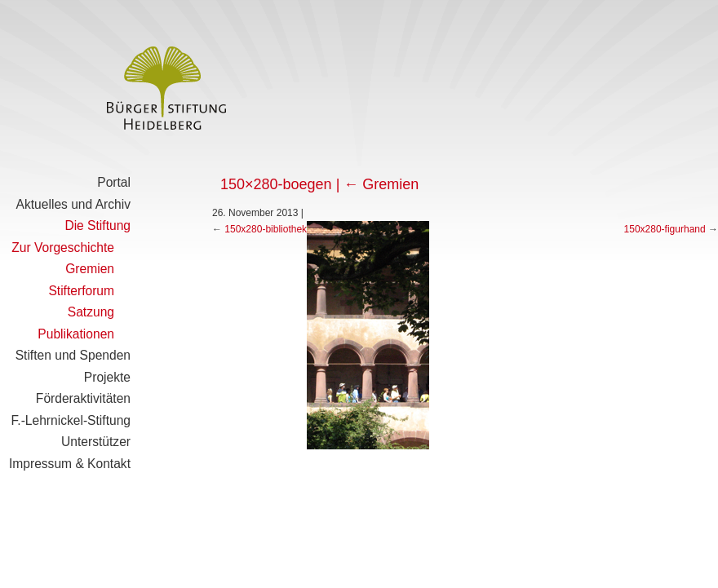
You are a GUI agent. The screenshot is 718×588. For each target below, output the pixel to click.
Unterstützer (96, 442)
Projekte (107, 377)
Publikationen (76, 334)
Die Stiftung (98, 225)
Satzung (91, 312)
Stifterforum (81, 291)
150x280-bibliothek (266, 229)
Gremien (90, 269)
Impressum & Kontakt (70, 464)
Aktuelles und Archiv (73, 204)
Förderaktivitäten (83, 398)
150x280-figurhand (665, 229)
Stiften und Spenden (73, 355)
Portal (114, 182)
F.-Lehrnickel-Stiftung (71, 420)
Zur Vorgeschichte (63, 248)
